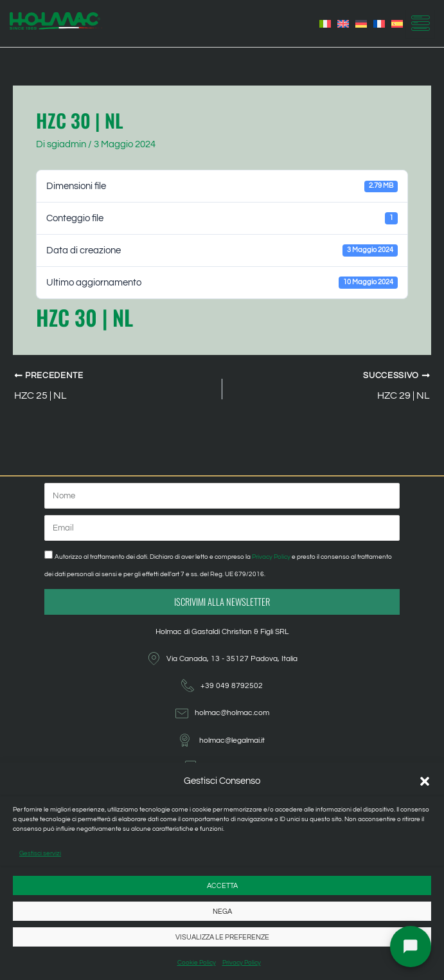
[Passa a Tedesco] (361, 24)
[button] (425, 781)
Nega (222, 912)
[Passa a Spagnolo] (397, 24)
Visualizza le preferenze (222, 937)
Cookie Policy (197, 963)
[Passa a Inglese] (343, 24)
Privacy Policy (242, 963)
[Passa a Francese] (379, 24)
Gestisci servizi (40, 853)
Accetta (222, 886)
